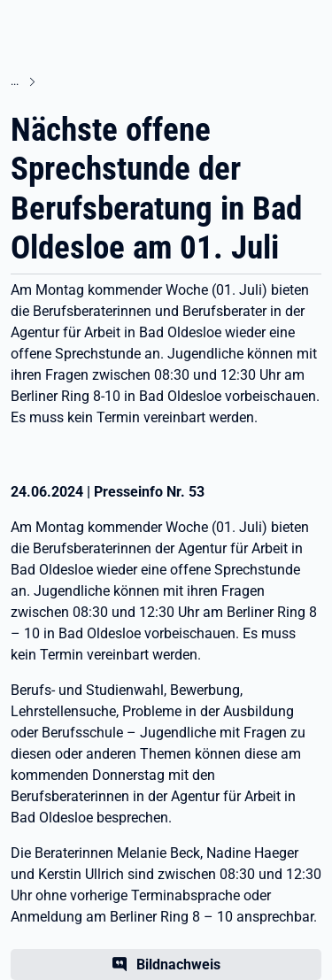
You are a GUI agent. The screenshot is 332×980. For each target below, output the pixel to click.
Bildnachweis (178, 965)
